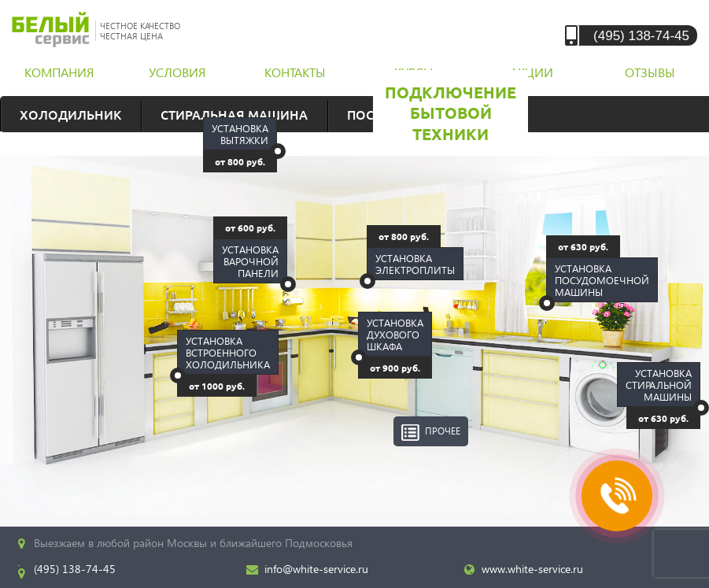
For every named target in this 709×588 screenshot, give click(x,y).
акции (532, 72)
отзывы (650, 72)
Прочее (443, 431)
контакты (295, 72)
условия (177, 72)
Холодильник (70, 114)
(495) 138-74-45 (641, 35)
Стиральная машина (234, 114)
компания (59, 72)
